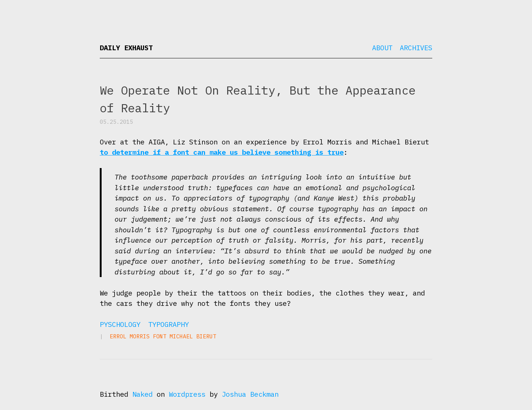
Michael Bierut (193, 336)
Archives (416, 48)
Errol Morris (130, 336)
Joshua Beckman (250, 394)
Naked (142, 394)
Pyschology (120, 324)
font (160, 336)
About (382, 48)
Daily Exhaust (126, 48)
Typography (168, 324)
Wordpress (187, 394)
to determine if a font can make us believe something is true (222, 152)
